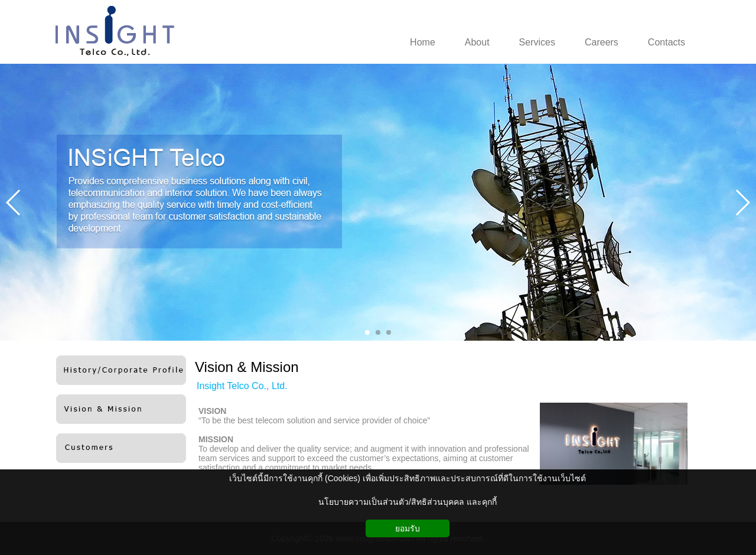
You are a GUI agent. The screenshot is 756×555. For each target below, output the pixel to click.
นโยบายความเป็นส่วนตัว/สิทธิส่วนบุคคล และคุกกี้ (408, 502)
